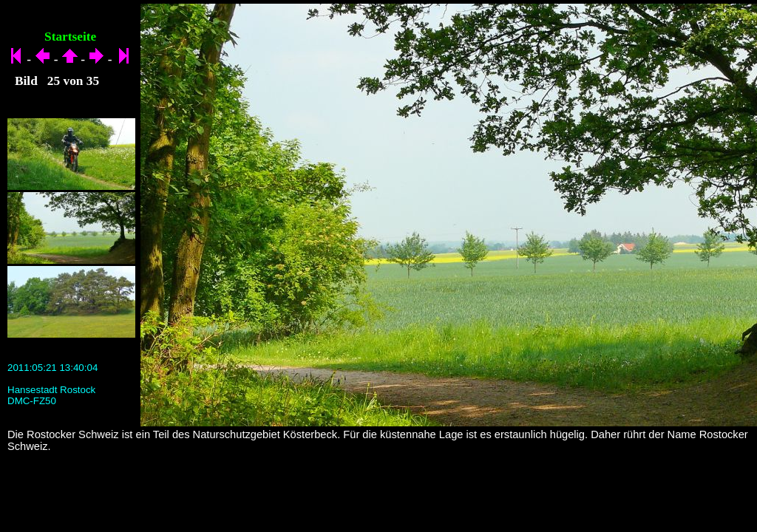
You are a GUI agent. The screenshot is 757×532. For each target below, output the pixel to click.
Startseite (70, 37)
